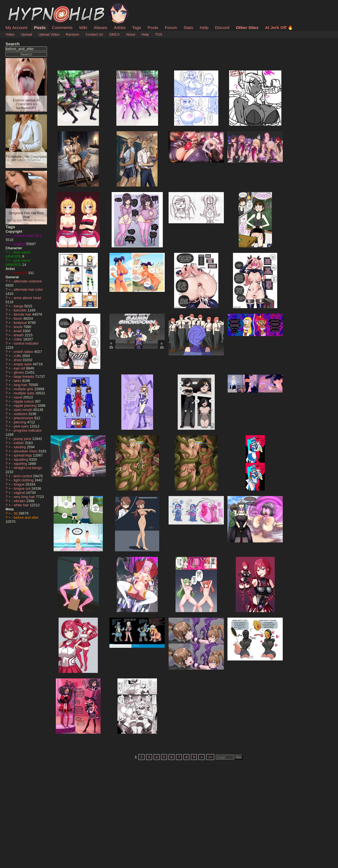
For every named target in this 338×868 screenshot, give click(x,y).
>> (210, 757)
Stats (188, 27)
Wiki (83, 27)
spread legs (23, 455)
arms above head (27, 298)
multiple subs (25, 393)
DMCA (114, 34)
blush (19, 318)
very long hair (25, 497)
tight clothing (24, 480)
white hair (22, 505)
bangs (19, 306)
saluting (20, 447)
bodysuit (21, 323)
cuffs (18, 356)
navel (19, 397)
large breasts (25, 377)
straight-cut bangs (28, 468)
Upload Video (49, 34)
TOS (159, 34)
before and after (26, 517)
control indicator (26, 343)
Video (10, 34)
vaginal (20, 493)
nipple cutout (24, 401)
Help (204, 27)
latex (18, 381)
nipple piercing (26, 406)
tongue (20, 484)
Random (72, 34)
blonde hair (23, 314)
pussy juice (23, 439)
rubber (19, 443)
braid (18, 331)
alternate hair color (28, 289)
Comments (62, 27)
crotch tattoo (24, 352)
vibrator (20, 501)
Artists (120, 27)
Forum (171, 27)
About (131, 34)
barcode (21, 310)
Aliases (101, 27)
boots (19, 327)
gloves (19, 372)
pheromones (24, 418)
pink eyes (22, 426)
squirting (21, 464)
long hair (21, 385)
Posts (40, 27)
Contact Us (94, 34)
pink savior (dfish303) (18, 263)
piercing (20, 422)
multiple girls (24, 389)
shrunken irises (26, 451)
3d (16, 513)
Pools (153, 27)
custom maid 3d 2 (28, 236)
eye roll (20, 368)
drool (18, 360)
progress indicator (28, 430)
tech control (23, 476)
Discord (222, 27)
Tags (137, 27)
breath (19, 335)
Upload (26, 34)
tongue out (23, 488)
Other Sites (247, 27)
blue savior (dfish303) (18, 254)
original (20, 244)
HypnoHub (21, 6)
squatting (22, 459)
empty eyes (23, 364)
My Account (16, 27)
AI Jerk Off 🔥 (279, 27)
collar (19, 339)
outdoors (21, 414)
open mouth (24, 410)
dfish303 (21, 273)
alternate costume (28, 281)
